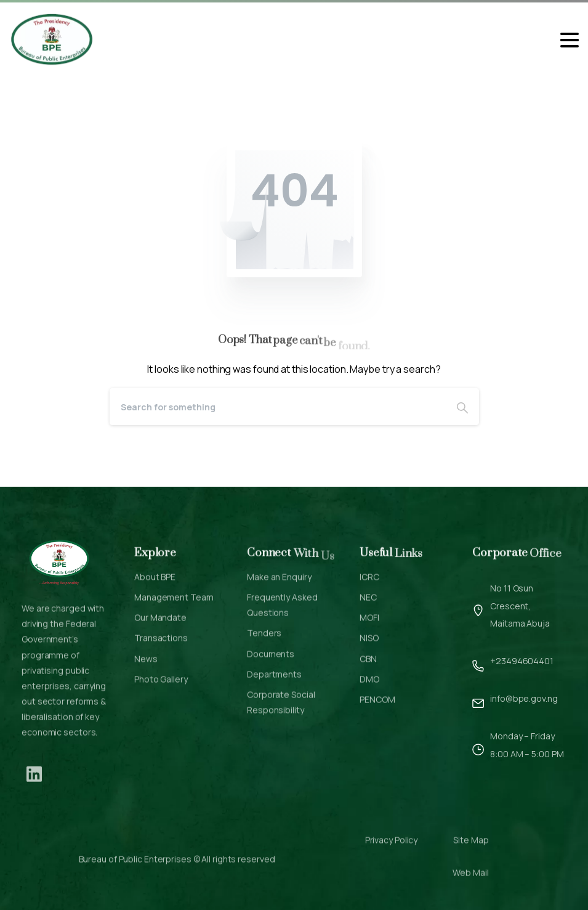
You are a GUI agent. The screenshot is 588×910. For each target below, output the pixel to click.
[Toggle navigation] (570, 40)
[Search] (278, 407)
